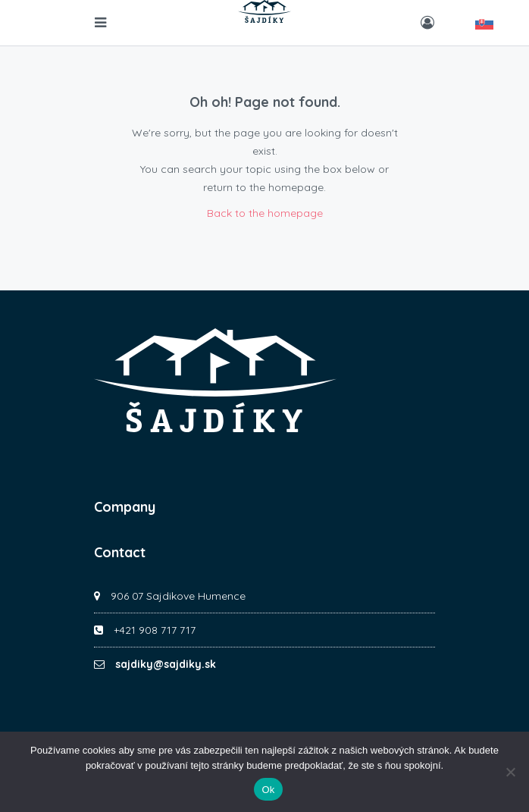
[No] (510, 772)
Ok (268, 790)
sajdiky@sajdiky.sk (166, 664)
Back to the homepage (265, 213)
